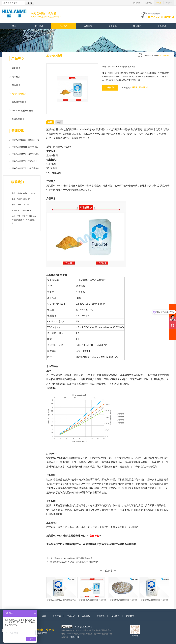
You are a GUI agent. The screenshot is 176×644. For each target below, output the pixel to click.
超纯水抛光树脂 (19, 94)
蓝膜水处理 (75, 637)
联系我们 (162, 26)
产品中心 (63, 26)
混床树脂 (16, 77)
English (169, 3)
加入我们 (137, 26)
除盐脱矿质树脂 (19, 102)
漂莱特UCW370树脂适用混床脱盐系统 (25, 148)
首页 (14, 26)
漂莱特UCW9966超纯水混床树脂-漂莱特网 (73, 558)
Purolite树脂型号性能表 (22, 111)
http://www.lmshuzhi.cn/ (26, 193)
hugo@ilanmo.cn (23, 199)
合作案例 (88, 26)
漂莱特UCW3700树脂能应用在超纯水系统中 (25, 155)
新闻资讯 (113, 26)
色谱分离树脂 (18, 119)
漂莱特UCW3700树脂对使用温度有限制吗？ (25, 169)
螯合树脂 (16, 85)
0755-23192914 (161, 17)
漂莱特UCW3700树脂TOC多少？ (25, 161)
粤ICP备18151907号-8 (83, 627)
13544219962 (26, 210)
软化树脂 (16, 68)
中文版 (159, 3)
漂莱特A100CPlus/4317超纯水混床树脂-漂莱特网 (76, 562)
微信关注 (137, 3)
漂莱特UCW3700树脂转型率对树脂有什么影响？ (25, 141)
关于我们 (148, 3)
